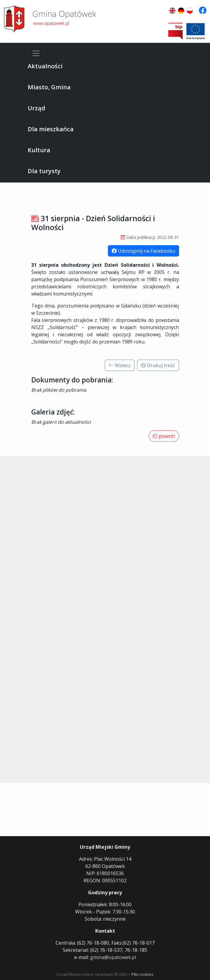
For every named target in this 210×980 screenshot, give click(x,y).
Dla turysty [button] (44, 171)
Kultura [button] (39, 150)
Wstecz (120, 365)
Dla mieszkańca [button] (51, 129)
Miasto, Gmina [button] (49, 87)
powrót (164, 436)
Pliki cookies (142, 974)
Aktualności (45, 66)
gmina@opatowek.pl (113, 957)
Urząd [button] (37, 108)
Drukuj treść (158, 365)
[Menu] (36, 53)
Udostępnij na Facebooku (143, 251)
